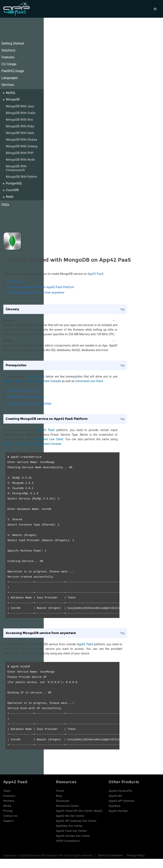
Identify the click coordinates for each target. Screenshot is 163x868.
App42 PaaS (95, 274)
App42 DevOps (118, 811)
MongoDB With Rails (20, 133)
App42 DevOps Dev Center (73, 836)
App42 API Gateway (121, 801)
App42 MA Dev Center (70, 816)
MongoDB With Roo (19, 120)
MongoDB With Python (21, 177)
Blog (59, 796)
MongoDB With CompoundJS (16, 168)
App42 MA (115, 796)
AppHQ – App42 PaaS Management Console (32, 381)
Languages (10, 78)
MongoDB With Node (20, 160)
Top (122, 309)
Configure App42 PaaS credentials (29, 404)
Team (7, 791)
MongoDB (13, 99)
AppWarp (115, 806)
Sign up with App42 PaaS (24, 390)
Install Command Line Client (26, 397)
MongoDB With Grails (21, 113)
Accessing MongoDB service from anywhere (36, 293)
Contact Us (11, 816)
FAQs (5, 205)
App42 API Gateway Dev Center (76, 821)
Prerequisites (16, 282)
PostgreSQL (14, 183)
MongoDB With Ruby (20, 126)
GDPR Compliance (68, 841)
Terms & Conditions (110, 855)
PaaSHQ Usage (13, 71)
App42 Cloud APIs (120, 791)
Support (9, 821)
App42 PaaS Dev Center (71, 831)
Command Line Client (89, 381)
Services (8, 85)
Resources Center (68, 806)
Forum (60, 791)
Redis (10, 197)
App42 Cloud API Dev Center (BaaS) (79, 811)
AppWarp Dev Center (69, 826)
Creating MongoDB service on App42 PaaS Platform (41, 287)
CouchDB (12, 190)
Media (7, 806)
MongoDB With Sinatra (22, 140)
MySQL (11, 93)
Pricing (8, 811)
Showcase (63, 801)
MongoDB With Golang (22, 146)
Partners (9, 801)
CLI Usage (9, 64)
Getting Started (13, 43)
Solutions (8, 50)
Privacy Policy (136, 855)
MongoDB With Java (20, 106)
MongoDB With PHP (20, 153)
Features (8, 57)
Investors (9, 796)
